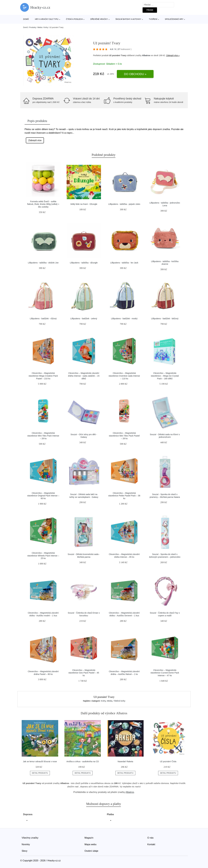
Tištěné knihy (119, 701)
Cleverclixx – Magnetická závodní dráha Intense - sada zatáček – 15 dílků (84, 376)
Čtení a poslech (74, 19)
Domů (26, 19)
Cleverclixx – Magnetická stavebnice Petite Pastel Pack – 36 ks (124, 496)
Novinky (26, 844)
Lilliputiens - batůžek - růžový (43, 319)
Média (40, 27)
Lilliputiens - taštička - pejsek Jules (124, 204)
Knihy (46, 27)
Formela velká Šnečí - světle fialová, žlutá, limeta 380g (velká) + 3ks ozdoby (43, 204)
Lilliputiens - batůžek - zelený (84, 319)
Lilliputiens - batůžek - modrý (124, 319)
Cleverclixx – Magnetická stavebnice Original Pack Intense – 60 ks (43, 496)
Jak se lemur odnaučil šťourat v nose (40, 761)
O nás (150, 838)
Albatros (146, 55)
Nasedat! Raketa (125, 761)
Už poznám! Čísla (168, 761)
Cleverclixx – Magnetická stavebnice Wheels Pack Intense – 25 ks (43, 556)
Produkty (33, 27)
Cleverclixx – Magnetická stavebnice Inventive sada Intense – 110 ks (124, 376)
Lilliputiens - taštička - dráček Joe (43, 263)
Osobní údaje (91, 851)
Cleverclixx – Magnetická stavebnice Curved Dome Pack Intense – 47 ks (165, 673)
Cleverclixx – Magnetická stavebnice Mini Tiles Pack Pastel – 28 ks (124, 436)
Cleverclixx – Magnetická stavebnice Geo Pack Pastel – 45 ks (84, 673)
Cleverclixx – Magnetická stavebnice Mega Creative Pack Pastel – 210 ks (43, 376)
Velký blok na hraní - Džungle (84, 204)
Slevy (24, 851)
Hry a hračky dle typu (47, 19)
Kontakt (151, 844)
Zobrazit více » (173, 55)
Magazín (89, 838)
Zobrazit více (35, 140)
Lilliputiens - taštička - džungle (84, 263)
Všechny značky (30, 838)
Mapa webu (90, 844)
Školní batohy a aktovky (128, 19)
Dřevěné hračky (99, 19)
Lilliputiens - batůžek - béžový (165, 319)
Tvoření (153, 19)
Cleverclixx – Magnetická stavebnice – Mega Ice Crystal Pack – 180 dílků (165, 376)
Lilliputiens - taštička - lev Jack (124, 263)
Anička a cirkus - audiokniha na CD (83, 761)
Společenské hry (174, 19)
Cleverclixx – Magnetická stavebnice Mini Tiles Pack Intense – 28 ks (43, 436)
